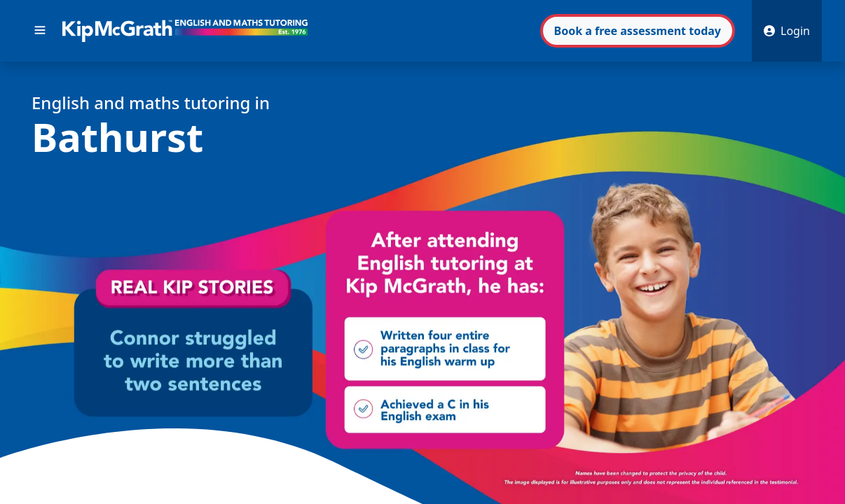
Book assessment (638, 31)
